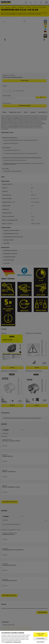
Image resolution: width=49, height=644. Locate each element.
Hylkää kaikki (40, 639)
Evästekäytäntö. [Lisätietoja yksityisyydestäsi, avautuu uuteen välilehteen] (9, 642)
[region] (25, 637)
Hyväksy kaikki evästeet (40, 634)
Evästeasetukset (40, 642)
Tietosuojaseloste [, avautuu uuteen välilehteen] (17, 642)
